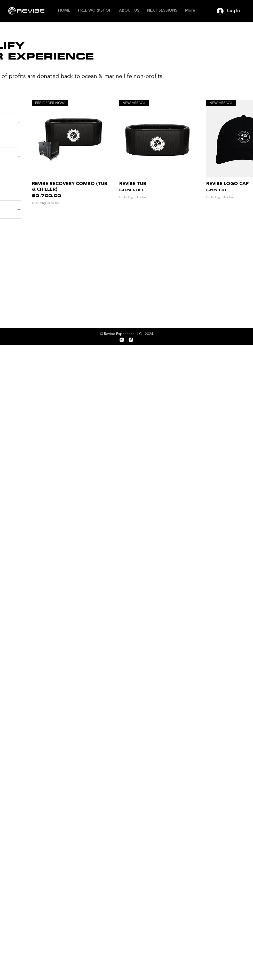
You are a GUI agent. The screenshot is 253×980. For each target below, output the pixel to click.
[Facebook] (131, 340)
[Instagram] (122, 340)
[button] (129, 11)
